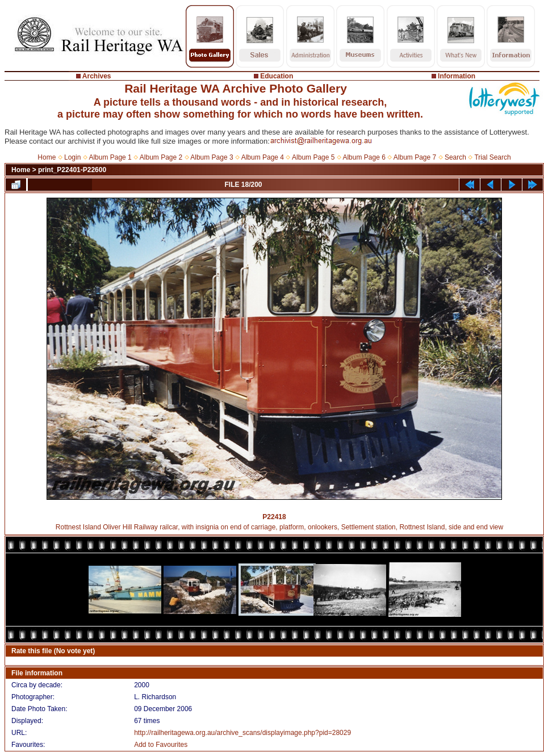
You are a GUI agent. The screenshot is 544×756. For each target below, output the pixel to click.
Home (47, 157)
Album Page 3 (212, 157)
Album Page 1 (110, 157)
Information (457, 76)
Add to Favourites (161, 745)
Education (277, 76)
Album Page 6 (364, 157)
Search (455, 157)
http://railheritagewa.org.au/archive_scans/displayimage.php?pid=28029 (242, 733)
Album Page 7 (415, 157)
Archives (97, 76)
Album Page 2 (161, 157)
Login (72, 157)
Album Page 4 (263, 157)
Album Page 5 (313, 157)
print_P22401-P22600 (72, 170)
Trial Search (492, 157)
